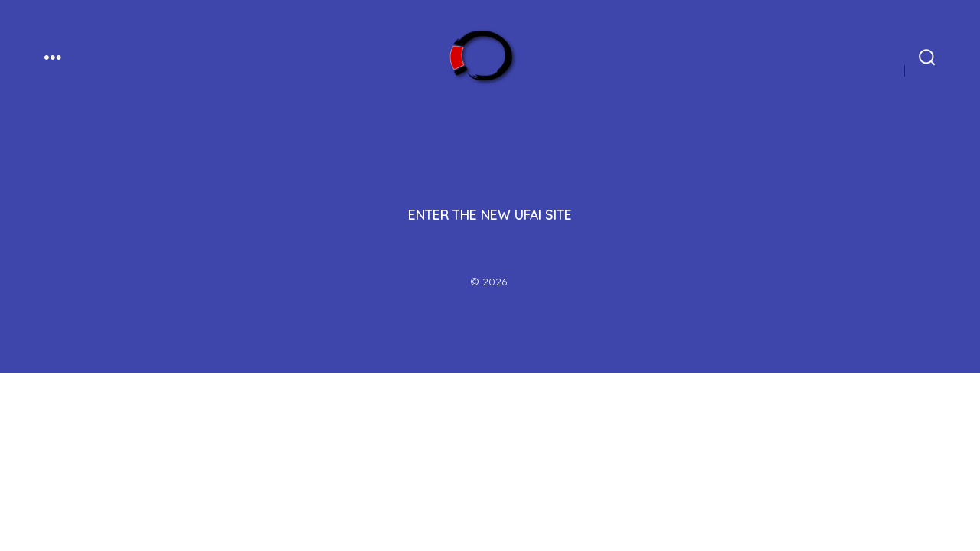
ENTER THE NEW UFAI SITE (490, 214)
